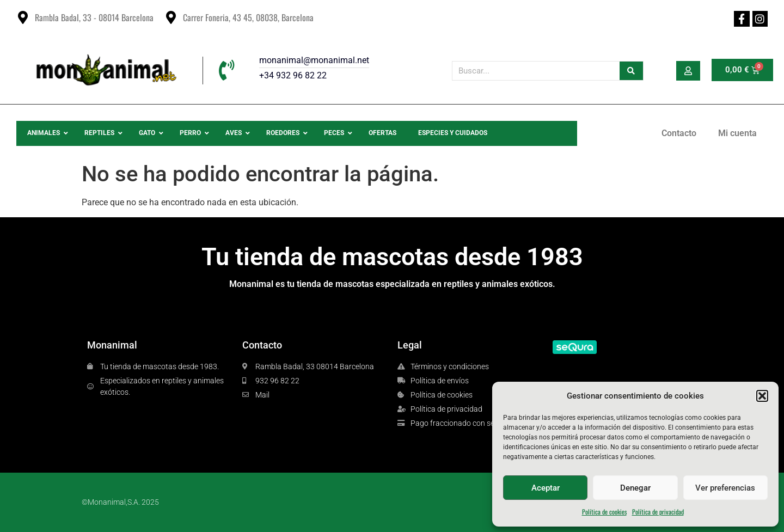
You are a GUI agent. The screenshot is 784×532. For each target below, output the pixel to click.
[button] (762, 396)
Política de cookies (604, 512)
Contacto (679, 133)
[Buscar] (631, 71)
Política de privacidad (658, 512)
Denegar (635, 488)
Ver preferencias (725, 488)
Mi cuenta (737, 133)
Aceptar (546, 488)
